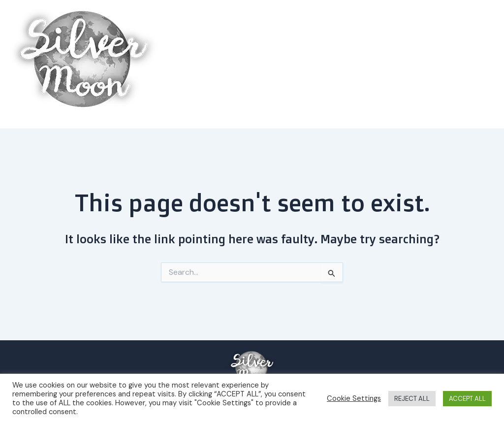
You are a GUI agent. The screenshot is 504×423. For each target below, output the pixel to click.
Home (271, 64)
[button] (423, 65)
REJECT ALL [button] (412, 399)
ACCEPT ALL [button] (467, 399)
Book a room (320, 64)
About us (465, 65)
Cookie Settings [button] (354, 398)
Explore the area (393, 65)
